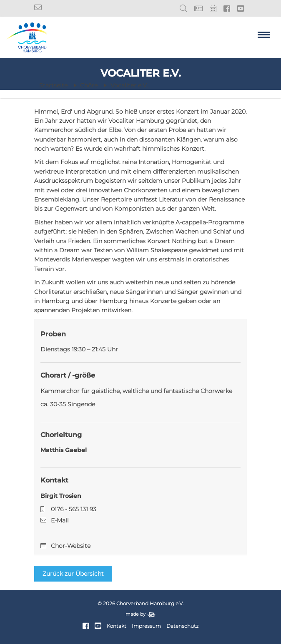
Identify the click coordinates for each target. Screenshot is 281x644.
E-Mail (60, 520)
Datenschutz (182, 626)
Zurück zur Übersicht (73, 574)
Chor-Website (71, 546)
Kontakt (117, 626)
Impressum (146, 626)
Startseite (53, 85)
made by (140, 614)
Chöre (89, 85)
